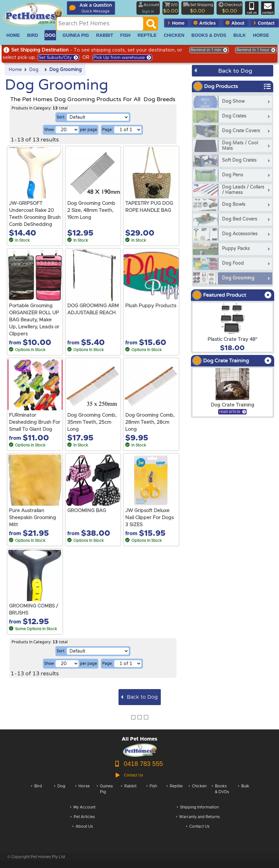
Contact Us (198, 827)
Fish (152, 792)
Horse (82, 792)
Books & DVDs (220, 792)
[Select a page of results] (128, 130)
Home (15, 70)
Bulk (244, 792)
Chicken (198, 792)
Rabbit (129, 792)
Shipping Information (198, 808)
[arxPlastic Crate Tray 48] (233, 327)
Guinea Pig (105, 792)
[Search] (151, 26)
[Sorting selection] (98, 117)
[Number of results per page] (67, 130)
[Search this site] (100, 24)
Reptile (175, 792)
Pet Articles (83, 817)
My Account (83, 808)
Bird (37, 792)
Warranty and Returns (198, 817)
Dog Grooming (66, 70)
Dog (34, 70)
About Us (83, 827)
